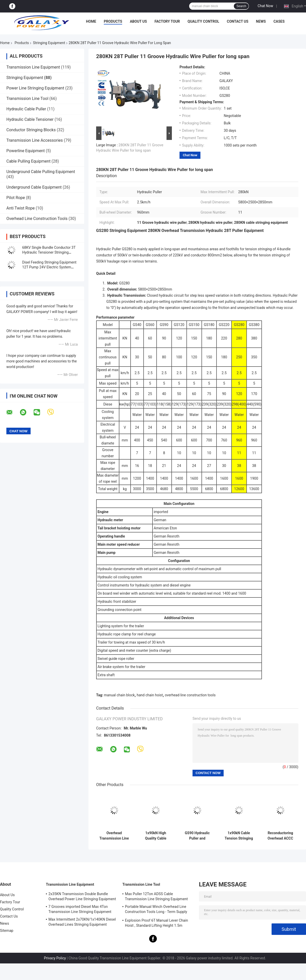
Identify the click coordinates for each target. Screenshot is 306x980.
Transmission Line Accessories (35, 140)
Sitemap (7, 931)
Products (113, 21)
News (261, 21)
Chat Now (265, 6)
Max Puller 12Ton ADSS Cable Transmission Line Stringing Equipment (156, 896)
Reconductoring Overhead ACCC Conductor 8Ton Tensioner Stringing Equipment (280, 836)
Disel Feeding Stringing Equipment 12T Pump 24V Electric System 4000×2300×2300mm (49, 267)
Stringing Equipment (49, 43)
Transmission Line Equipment (33, 67)
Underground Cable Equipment (34, 187)
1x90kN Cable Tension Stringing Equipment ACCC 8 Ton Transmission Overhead (239, 836)
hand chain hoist (150, 695)
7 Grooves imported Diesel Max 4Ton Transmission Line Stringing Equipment (80, 909)
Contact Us (237, 21)
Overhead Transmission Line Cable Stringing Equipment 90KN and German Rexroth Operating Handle (114, 836)
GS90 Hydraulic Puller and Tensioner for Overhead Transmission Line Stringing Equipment (197, 836)
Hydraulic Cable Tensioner (30, 119)
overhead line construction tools (190, 695)
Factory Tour (167, 21)
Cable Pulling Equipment (28, 161)
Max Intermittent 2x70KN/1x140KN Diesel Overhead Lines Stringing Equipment (82, 922)
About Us (138, 21)
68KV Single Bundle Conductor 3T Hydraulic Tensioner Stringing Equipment (49, 252)
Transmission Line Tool (27, 99)
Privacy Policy (55, 958)
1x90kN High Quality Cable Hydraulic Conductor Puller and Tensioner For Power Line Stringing (156, 836)
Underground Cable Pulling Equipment (41, 172)
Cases (279, 21)
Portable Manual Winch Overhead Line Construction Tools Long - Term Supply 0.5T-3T (156, 910)
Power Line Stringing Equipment (35, 88)
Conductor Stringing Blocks (31, 130)
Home (91, 21)
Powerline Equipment (25, 151)
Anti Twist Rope (21, 208)
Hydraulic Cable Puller (26, 109)
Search (241, 6)
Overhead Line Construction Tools (37, 219)
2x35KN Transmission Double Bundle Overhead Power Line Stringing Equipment (82, 896)
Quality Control (203, 21)
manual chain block (119, 695)
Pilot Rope (16, 198)
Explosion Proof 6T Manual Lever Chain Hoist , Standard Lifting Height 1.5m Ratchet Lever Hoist (156, 924)
